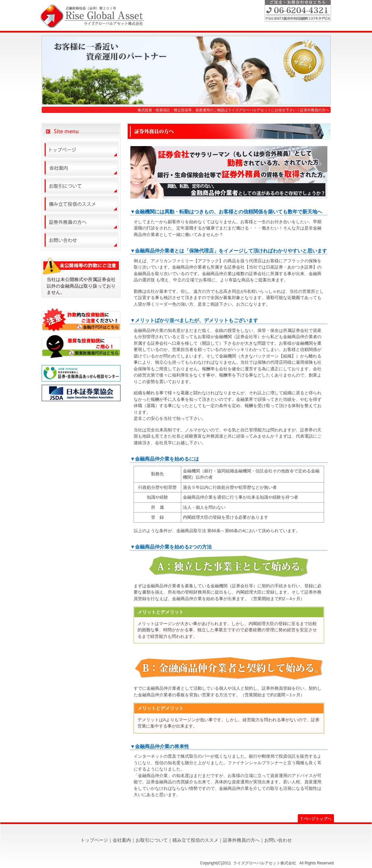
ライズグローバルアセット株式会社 (265, 863)
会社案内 (122, 840)
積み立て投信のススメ (195, 840)
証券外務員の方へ (241, 840)
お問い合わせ (278, 840)
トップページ (94, 840)
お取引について (152, 840)
